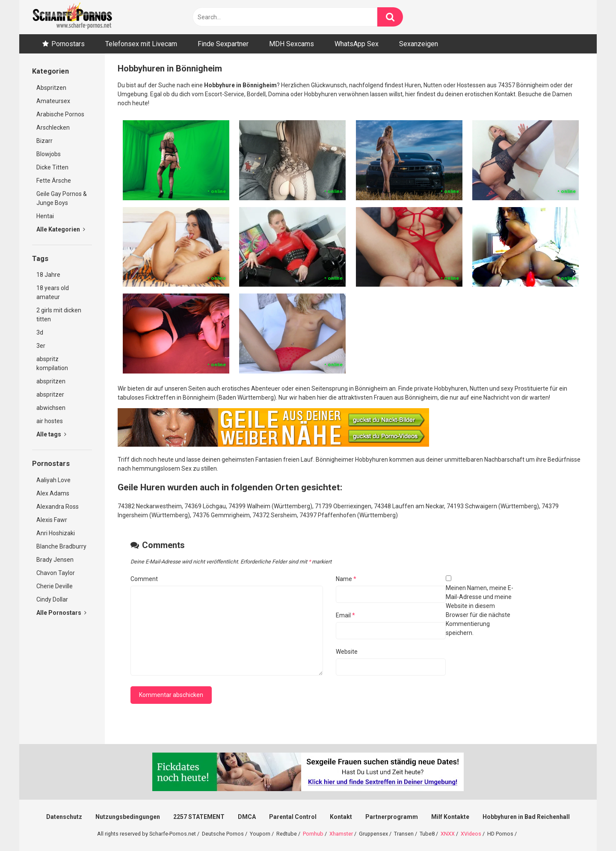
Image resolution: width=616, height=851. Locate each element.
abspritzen (51, 381)
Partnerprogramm (392, 817)
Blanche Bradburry (61, 546)
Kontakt (341, 817)
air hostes (50, 421)
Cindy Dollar (52, 599)
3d (40, 332)
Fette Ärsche (54, 181)
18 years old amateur (53, 292)
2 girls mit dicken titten (59, 315)
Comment (144, 579)
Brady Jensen (55, 560)
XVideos (471, 834)
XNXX (448, 834)
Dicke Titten (52, 167)
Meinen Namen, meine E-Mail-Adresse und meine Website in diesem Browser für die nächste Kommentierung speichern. (480, 610)
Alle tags (51, 434)
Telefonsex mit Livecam (141, 44)
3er (41, 346)
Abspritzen (51, 88)
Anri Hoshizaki (56, 533)
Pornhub (313, 834)
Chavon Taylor (56, 573)
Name (346, 579)
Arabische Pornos (60, 114)
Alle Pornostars (61, 613)
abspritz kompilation (52, 363)
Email (345, 615)
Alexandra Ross (58, 507)
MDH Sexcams (292, 44)
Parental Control (293, 817)
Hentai (45, 216)
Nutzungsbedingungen (128, 817)
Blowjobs (49, 154)
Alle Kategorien (61, 229)
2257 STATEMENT (199, 817)
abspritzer (50, 394)
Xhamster (341, 834)
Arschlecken (53, 128)
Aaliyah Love (53, 480)
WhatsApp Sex (357, 44)
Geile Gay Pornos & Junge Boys (62, 198)
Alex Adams (53, 493)
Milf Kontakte (450, 817)
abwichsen (51, 408)
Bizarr (44, 141)
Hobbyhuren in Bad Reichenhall (526, 817)
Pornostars (68, 44)
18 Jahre (48, 275)
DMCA (247, 817)
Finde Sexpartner (223, 44)
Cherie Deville (55, 586)
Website (347, 652)
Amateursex (53, 101)
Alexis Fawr (52, 520)
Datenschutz (64, 817)
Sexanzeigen (419, 44)
